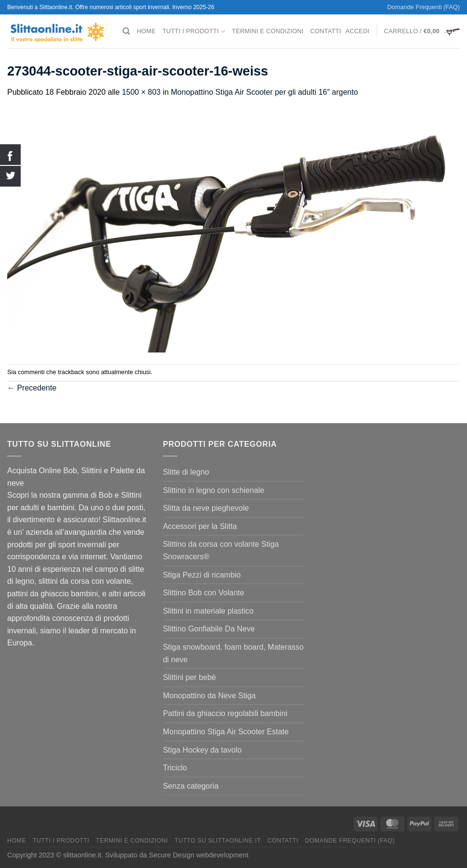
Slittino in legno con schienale (214, 490)
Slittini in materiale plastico (208, 611)
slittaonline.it (82, 855)
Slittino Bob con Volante (204, 593)
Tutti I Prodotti (194, 31)
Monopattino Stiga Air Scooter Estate (226, 732)
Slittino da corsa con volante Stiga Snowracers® (221, 550)
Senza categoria (191, 786)
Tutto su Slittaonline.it (218, 841)
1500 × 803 (141, 92)
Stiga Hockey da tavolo (202, 750)
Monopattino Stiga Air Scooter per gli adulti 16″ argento (264, 92)
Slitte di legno (186, 472)
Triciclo (175, 768)
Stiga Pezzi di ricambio (202, 575)
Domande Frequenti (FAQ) (423, 7)
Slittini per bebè (189, 677)
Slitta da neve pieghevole (206, 508)
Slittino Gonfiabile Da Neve (209, 629)
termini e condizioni (268, 31)
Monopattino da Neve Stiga (209, 696)
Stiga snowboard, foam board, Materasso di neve (233, 653)
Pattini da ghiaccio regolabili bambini (225, 713)
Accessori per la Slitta (200, 526)
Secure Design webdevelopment (199, 855)
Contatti (326, 31)
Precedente (32, 388)
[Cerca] (126, 31)
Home (146, 31)
